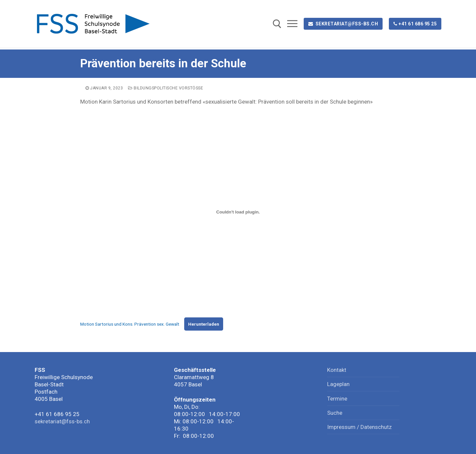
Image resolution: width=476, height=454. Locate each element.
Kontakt (337, 370)
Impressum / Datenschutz (359, 427)
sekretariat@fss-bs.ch (343, 24)
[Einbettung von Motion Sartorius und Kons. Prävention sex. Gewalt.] (238, 212)
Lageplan (338, 384)
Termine (337, 399)
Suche (335, 413)
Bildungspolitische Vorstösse (166, 88)
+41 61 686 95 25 (415, 24)
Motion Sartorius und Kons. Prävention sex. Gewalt (130, 324)
